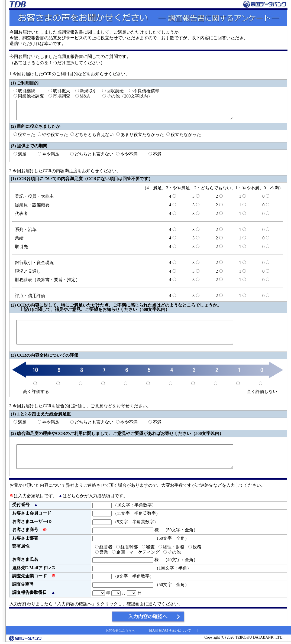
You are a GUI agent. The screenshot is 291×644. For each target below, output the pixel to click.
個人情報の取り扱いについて (170, 630)
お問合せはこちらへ (120, 630)
